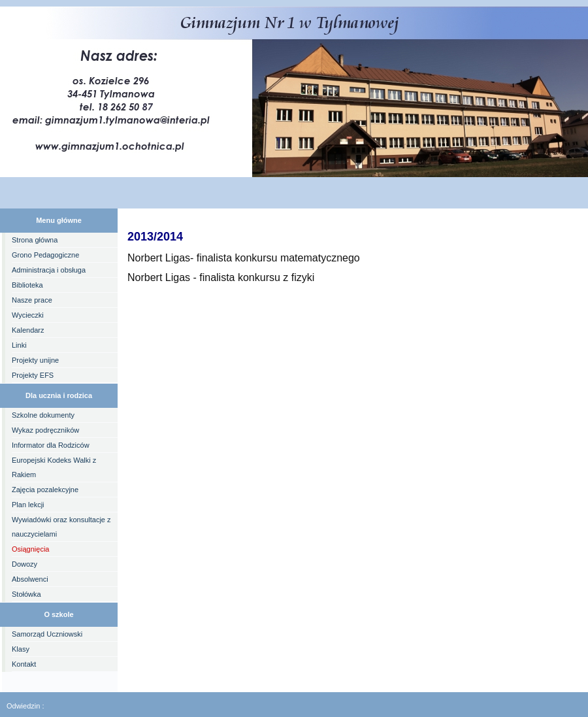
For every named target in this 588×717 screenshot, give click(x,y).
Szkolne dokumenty (43, 415)
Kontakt (24, 664)
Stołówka (26, 594)
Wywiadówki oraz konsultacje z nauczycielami (61, 527)
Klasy (21, 649)
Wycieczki (28, 315)
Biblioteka (27, 285)
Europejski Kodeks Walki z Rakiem (54, 467)
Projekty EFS (33, 375)
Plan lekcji (28, 505)
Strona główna (35, 240)
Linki (19, 345)
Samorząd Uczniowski (47, 634)
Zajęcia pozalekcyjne (45, 490)
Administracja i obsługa (49, 270)
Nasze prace (32, 300)
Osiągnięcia (30, 549)
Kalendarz (28, 330)
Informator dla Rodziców (51, 445)
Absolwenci (30, 579)
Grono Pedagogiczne (45, 255)
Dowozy (24, 564)
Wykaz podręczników (45, 430)
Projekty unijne (35, 360)
